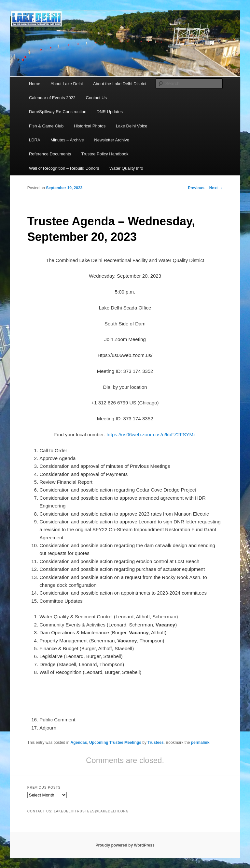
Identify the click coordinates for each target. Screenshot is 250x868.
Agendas (79, 743)
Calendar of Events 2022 (52, 98)
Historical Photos (90, 126)
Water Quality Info (126, 168)
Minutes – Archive (67, 140)
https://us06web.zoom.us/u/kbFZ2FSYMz (151, 434)
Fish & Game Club (46, 126)
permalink (200, 743)
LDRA (35, 140)
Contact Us (96, 98)
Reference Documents (50, 154)
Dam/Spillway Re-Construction (58, 112)
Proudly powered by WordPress (125, 845)
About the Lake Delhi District (120, 84)
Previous (194, 188)
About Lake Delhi (67, 84)
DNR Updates (110, 112)
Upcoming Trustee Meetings (115, 743)
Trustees (155, 743)
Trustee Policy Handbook (105, 154)
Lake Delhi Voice (132, 126)
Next (216, 188)
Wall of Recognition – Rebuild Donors (64, 168)
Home (35, 84)
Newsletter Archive (112, 140)
